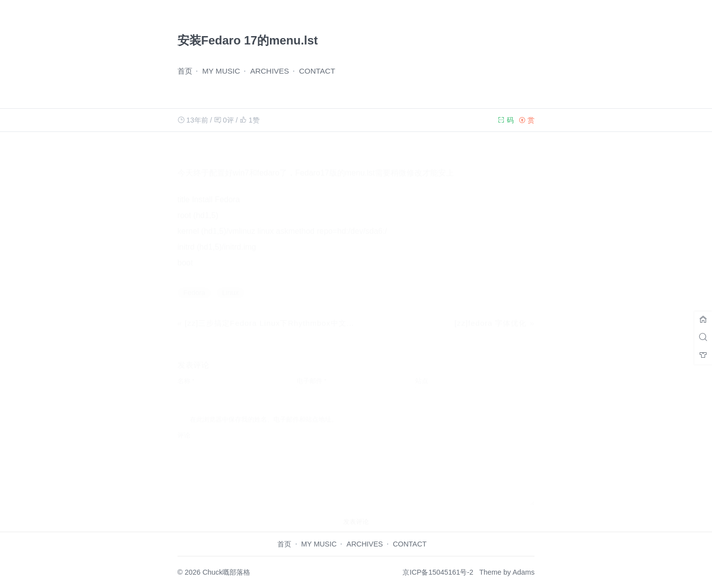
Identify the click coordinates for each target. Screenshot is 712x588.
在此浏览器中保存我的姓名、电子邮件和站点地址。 (264, 410)
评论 (184, 426)
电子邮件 (312, 371)
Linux (230, 283)
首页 (185, 71)
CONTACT (317, 71)
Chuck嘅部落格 (226, 572)
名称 (186, 371)
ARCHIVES (270, 71)
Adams (523, 572)
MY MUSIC (221, 71)
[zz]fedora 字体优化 (490, 314)
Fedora (194, 283)
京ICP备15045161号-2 (438, 572)
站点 (422, 371)
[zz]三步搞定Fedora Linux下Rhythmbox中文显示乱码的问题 (293, 314)
